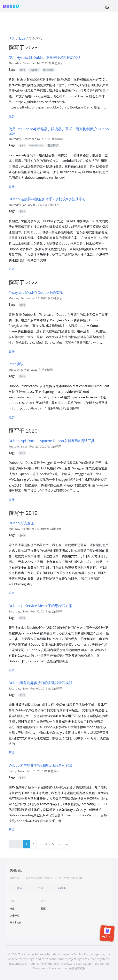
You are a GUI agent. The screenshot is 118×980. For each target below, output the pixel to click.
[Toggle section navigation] (9, 20)
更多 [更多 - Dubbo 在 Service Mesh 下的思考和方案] (12, 670)
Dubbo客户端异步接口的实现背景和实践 (40, 765)
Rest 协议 (16, 364)
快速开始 (14, 915)
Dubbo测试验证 (21, 523)
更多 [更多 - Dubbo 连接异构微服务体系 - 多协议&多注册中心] (12, 269)
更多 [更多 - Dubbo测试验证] (12, 593)
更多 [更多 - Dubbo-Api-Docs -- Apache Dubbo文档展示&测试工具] (12, 499)
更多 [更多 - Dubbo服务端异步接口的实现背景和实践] (12, 753)
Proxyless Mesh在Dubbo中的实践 (36, 292)
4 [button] (46, 844)
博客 (12, 38)
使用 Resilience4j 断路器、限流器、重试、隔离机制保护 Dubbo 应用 (59, 131)
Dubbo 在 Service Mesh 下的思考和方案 (40, 606)
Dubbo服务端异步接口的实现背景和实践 (40, 683)
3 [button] (40, 844)
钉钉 (41, 888)
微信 (20, 888)
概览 (12, 908)
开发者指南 (16, 922)
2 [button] (33, 844)
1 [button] (26, 844)
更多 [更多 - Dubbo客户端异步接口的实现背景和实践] (12, 830)
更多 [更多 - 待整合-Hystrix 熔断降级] (12, 116)
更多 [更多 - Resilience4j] (12, 186)
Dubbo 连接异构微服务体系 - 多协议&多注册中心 (47, 199)
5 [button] (53, 844)
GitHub (62, 888)
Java (22, 38)
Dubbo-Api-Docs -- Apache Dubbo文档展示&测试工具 (52, 441)
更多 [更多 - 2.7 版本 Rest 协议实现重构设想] (12, 417)
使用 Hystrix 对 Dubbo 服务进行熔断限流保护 (45, 57)
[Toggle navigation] (107, 7)
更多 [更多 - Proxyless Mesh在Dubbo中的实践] (12, 351)
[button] (59, 844)
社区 (43, 908)
